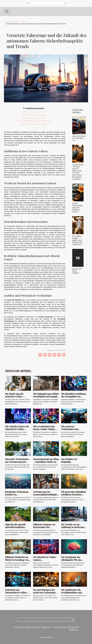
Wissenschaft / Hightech (20, 22)
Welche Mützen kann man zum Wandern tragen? (77, 207)
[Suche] (46, 3)
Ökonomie (46, 627)
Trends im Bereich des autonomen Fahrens (34, 115)
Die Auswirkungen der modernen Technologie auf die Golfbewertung (44, 593)
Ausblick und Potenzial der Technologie (34, 124)
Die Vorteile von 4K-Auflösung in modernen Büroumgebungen (73, 527)
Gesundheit (19, 627)
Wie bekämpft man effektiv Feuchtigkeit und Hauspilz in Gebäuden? (46, 396)
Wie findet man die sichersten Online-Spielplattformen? (14, 396)
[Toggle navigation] (7, 11)
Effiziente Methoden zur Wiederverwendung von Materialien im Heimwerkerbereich (17, 561)
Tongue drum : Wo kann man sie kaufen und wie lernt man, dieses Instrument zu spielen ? (78, 172)
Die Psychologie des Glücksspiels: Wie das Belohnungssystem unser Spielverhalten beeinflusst (74, 561)
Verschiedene (59, 627)
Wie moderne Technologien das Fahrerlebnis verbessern (73, 429)
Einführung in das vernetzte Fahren (34, 112)
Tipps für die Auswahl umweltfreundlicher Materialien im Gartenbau (18, 527)
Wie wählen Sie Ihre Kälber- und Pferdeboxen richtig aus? (77, 240)
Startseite (7, 22)
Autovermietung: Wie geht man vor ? (79, 138)
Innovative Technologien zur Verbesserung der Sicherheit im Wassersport (18, 462)
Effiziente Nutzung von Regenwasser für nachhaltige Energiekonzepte (44, 528)
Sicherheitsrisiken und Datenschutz (34, 118)
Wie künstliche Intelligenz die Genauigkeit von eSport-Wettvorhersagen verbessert (74, 398)
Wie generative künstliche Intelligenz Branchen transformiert (74, 495)
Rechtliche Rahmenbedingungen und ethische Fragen (34, 121)
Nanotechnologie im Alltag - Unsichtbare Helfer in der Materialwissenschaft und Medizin (46, 463)
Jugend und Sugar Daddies (77, 271)
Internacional (33, 627)
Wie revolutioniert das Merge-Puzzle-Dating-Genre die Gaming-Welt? (45, 429)
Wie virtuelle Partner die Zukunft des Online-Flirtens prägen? (17, 429)
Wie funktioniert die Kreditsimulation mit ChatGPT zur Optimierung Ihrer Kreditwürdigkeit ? (74, 594)
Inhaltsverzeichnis (35, 108)
